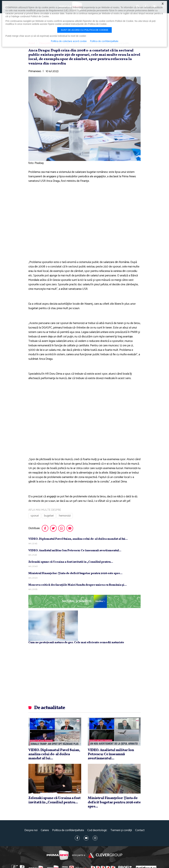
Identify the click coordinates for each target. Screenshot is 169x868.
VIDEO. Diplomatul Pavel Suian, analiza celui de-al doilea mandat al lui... (78, 539)
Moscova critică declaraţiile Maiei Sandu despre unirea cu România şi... (78, 585)
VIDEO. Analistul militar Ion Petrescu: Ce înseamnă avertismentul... (75, 551)
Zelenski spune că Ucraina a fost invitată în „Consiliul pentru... (71, 562)
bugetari (49, 516)
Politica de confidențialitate (68, 830)
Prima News (58, 855)
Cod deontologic (97, 830)
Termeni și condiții (121, 830)
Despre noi (31, 830)
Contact (140, 830)
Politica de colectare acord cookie (69, 41)
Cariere (45, 830)
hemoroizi (65, 516)
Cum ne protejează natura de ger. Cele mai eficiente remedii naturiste (76, 642)
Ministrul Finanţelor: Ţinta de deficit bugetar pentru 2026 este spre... (75, 573)
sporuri (35, 516)
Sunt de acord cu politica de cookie (84, 30)
